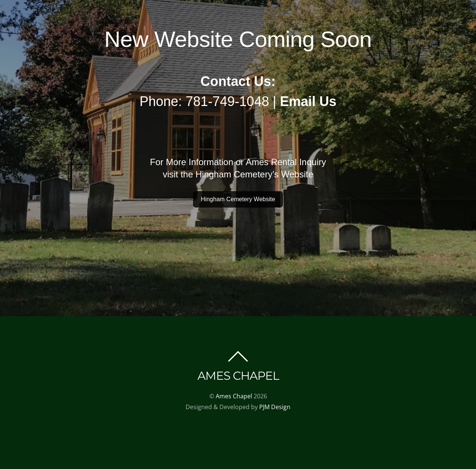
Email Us (308, 101)
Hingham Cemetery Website (238, 199)
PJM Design (275, 407)
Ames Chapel (234, 396)
